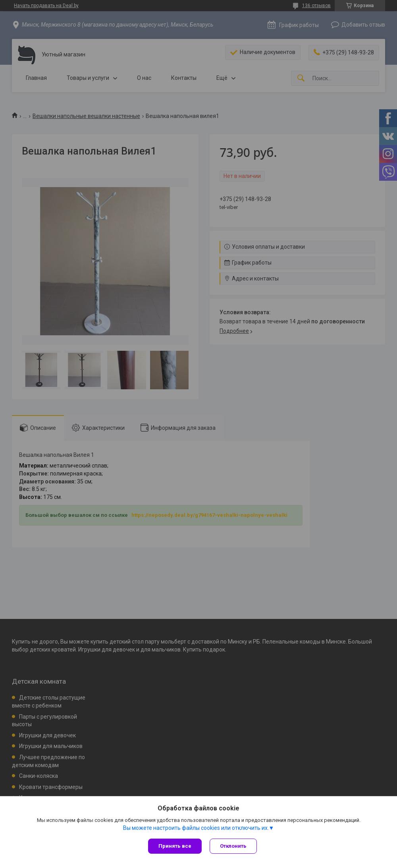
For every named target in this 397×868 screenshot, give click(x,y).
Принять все (175, 846)
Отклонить (233, 846)
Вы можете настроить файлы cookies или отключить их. (196, 828)
